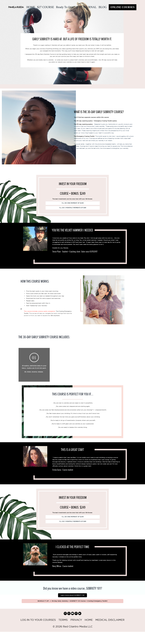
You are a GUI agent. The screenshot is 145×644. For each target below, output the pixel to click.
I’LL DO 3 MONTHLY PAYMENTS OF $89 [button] (73, 211)
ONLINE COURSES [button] (122, 7)
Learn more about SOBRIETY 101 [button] (72, 605)
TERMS (63, 632)
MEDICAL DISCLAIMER (110, 632)
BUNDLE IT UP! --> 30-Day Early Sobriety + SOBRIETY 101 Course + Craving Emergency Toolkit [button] (72, 612)
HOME (30, 7)
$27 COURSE (45, 7)
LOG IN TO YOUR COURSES (38, 632)
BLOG (102, 7)
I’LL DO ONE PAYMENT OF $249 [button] (73, 205)
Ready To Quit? (65, 7)
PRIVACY (76, 632)
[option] (75, 247)
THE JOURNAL (86, 7)
